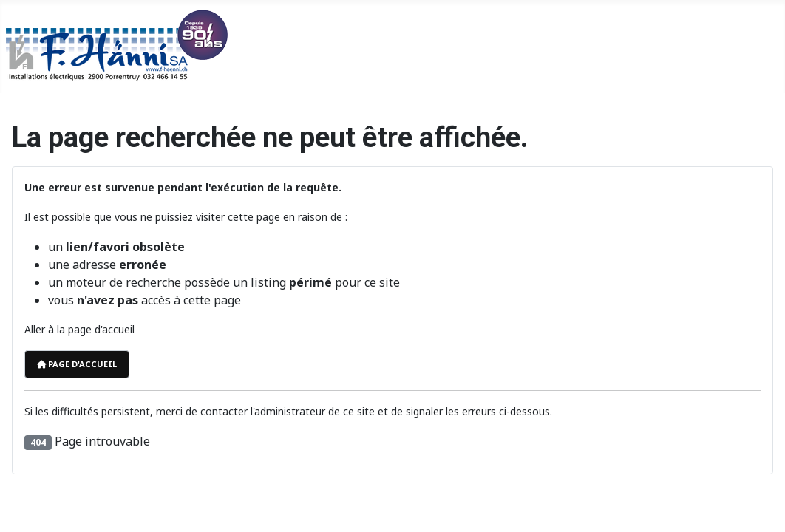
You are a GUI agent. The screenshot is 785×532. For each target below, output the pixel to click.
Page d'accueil (77, 364)
